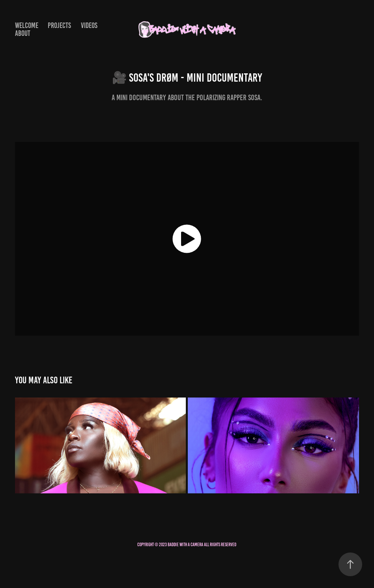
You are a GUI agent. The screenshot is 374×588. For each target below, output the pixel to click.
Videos (89, 25)
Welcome (27, 25)
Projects (59, 25)
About (23, 33)
